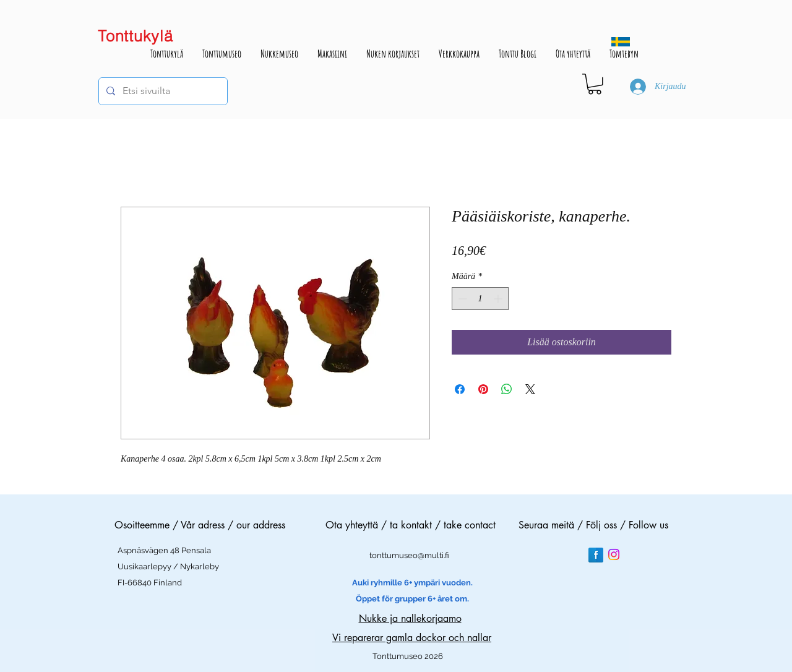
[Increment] (499, 299)
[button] (595, 84)
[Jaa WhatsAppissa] (507, 389)
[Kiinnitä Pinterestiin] (483, 389)
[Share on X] (530, 389)
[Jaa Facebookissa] (460, 389)
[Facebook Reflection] (596, 555)
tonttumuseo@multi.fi (409, 555)
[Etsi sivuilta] (162, 91)
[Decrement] (461, 299)
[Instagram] (614, 554)
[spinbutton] (480, 299)
